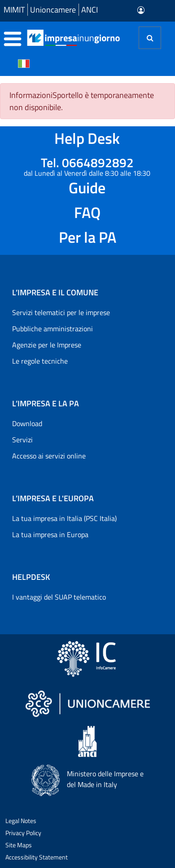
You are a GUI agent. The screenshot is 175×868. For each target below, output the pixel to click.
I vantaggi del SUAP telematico (59, 597)
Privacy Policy (23, 833)
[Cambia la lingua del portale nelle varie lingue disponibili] (24, 63)
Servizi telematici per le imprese (61, 312)
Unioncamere (53, 10)
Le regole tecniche (40, 361)
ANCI (90, 10)
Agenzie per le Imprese (47, 345)
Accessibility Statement (37, 857)
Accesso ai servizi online (49, 456)
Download (27, 423)
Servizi (22, 440)
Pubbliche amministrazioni (52, 329)
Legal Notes (21, 821)
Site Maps (19, 845)
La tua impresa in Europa (50, 534)
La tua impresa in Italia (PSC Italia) (64, 518)
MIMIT (14, 10)
